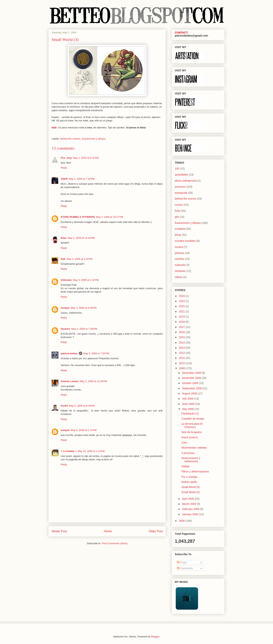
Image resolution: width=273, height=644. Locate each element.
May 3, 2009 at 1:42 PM (86, 280)
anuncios (180, 187)
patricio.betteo (69, 353)
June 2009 (189, 404)
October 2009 (190, 383)
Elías (64, 238)
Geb (63, 259)
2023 (182, 301)
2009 (182, 368)
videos (179, 277)
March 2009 (189, 504)
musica (179, 247)
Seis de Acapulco (192, 432)
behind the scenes (70, 139)
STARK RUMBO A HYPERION (78, 217)
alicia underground (186, 181)
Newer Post (59, 531)
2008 (182, 521)
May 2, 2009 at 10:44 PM (81, 238)
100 (177, 169)
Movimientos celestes (194, 448)
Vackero (65, 329)
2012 (182, 353)
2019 (182, 317)
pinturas (180, 253)
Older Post (156, 531)
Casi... (185, 443)
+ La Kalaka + (69, 451)
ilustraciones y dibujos (94, 139)
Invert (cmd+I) (190, 437)
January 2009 (190, 514)
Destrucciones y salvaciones (191, 460)
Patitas (186, 466)
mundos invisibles (185, 241)
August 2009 (190, 393)
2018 (182, 322)
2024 (182, 296)
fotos (178, 211)
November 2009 (192, 378)
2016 (182, 332)
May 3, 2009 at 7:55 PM (96, 353)
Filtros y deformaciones (195, 471)
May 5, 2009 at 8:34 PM (82, 406)
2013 (182, 348)
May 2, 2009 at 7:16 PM (82, 179)
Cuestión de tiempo (193, 419)
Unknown (66, 280)
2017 (182, 327)
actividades (181, 175)
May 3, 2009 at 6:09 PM (84, 308)
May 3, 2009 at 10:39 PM (93, 381)
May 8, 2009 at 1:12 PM (84, 430)
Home (108, 531)
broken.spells (189, 482)
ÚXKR (64, 179)
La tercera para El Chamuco (192, 425)
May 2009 (188, 409)
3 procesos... (189, 453)
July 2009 (188, 399)
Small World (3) (191, 492)
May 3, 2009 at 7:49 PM (84, 329)
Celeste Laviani (70, 381)
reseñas (180, 259)
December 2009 (192, 373)
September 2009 (192, 388)
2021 (182, 311)
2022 (182, 306)
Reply (64, 168)
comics (179, 205)
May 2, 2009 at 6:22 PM (86, 158)
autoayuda (181, 193)
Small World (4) (191, 487)
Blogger (155, 637)
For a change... (190, 477)
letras (178, 235)
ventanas (180, 271)
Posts (182, 562)
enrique (65, 308)
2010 (182, 363)
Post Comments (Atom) (115, 543)
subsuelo (180, 265)
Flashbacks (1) (190, 414)
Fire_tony (66, 158)
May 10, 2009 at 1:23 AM (91, 451)
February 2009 (191, 509)
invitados (180, 229)
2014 (182, 343)
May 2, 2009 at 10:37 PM (109, 217)
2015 (182, 337)
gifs (177, 217)
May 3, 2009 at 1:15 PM (79, 259)
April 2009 (188, 499)
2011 (182, 358)
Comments (185, 568)
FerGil (64, 406)
